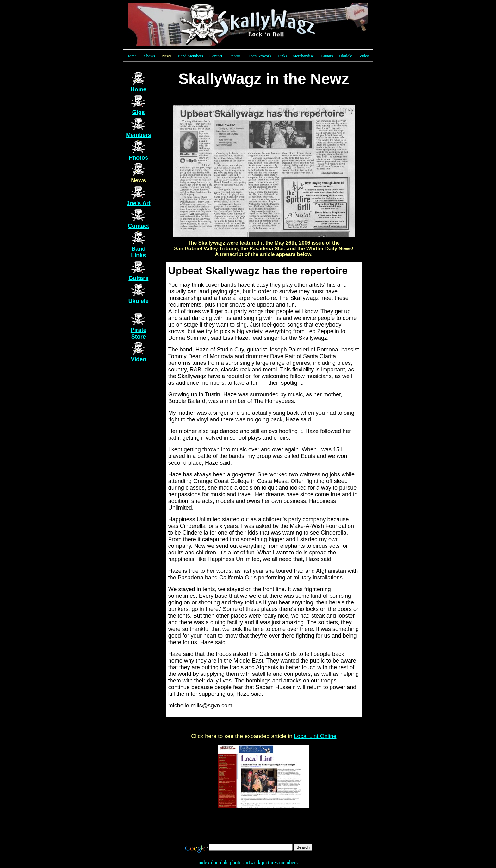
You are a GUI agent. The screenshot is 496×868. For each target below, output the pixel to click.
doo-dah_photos (227, 862)
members (288, 862)
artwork (253, 862)
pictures (270, 862)
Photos (235, 56)
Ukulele (346, 56)
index (204, 862)
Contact (138, 226)
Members (138, 135)
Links (282, 56)
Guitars (327, 56)
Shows (149, 56)
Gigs (139, 112)
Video (364, 56)
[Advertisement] (248, 828)
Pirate (139, 333)
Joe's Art (139, 203)
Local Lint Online (315, 736)
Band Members (190, 56)
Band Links (138, 252)
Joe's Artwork (260, 56)
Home (132, 56)
